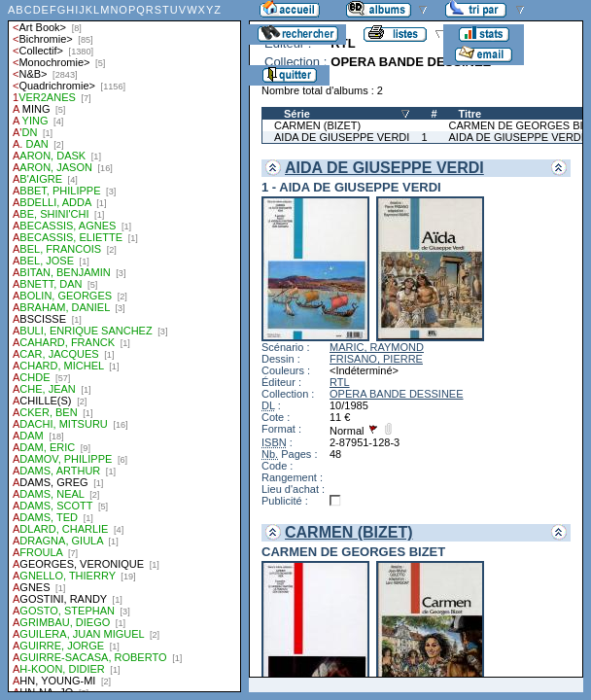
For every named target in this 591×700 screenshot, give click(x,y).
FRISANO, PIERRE (376, 359)
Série (297, 114)
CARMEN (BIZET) (317, 125)
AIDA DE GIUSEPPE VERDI (342, 137)
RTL (340, 382)
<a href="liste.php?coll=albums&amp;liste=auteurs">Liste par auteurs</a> (124, 346)
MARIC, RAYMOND (377, 347)
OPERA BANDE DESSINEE (397, 394)
